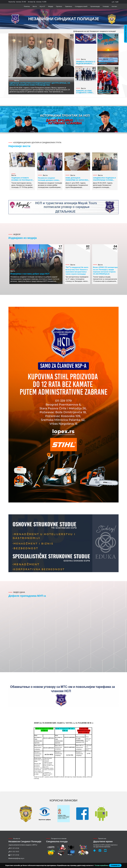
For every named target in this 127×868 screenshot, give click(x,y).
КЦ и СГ (42, 6)
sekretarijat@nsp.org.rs (17, 858)
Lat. (113, 2)
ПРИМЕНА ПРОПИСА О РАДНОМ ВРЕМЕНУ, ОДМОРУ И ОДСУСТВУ (86, 63)
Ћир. (117, 2)
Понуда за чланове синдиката (106, 63)
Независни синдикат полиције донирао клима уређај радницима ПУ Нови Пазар (49, 181)
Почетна (27, 6)
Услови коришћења (101, 865)
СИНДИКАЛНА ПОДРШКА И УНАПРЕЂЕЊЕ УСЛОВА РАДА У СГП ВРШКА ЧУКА (104, 180)
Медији (51, 6)
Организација (95, 6)
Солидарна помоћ (81, 6)
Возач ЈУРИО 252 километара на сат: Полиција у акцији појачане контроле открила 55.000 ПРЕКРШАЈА (105, 270)
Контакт (114, 6)
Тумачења (69, 6)
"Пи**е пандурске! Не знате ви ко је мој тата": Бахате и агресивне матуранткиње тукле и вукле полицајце (77, 270)
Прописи (59, 6)
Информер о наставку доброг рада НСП (30, 274)
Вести (35, 6)
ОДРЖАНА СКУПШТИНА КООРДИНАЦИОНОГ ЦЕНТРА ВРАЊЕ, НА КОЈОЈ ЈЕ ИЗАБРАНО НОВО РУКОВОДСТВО (40, 84)
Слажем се (115, 865)
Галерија (106, 6)
